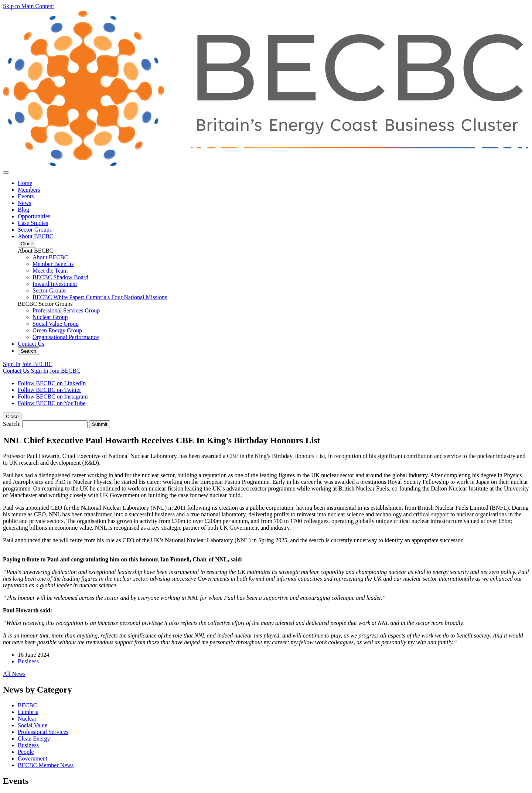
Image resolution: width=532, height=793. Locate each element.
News (24, 203)
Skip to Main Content (28, 6)
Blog (23, 210)
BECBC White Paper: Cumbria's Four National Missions (100, 297)
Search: (12, 424)
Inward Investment (55, 284)
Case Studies (33, 223)
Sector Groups (35, 230)
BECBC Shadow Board (60, 277)
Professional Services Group (66, 310)
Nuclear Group (50, 317)
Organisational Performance (66, 337)
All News (14, 674)
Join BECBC (37, 364)
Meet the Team (50, 271)
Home (25, 183)
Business (28, 661)
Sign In (12, 364)
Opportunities (34, 216)
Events (26, 196)
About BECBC (35, 236)
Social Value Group (56, 324)
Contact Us (31, 344)
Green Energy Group (57, 330)
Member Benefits (53, 264)
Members (29, 190)
